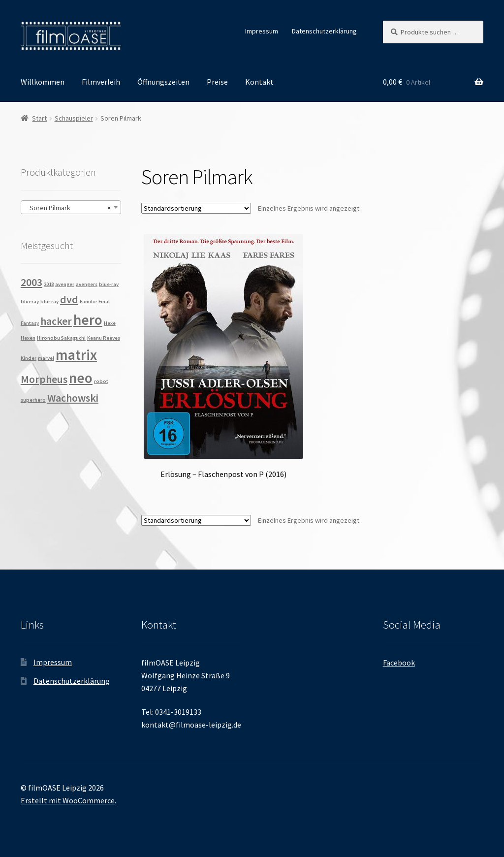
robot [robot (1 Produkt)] (101, 381)
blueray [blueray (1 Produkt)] (30, 302)
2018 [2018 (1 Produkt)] (49, 284)
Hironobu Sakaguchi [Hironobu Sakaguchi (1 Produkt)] (61, 338)
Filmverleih (101, 82)
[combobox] (71, 207)
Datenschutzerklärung (324, 31)
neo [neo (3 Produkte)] (81, 378)
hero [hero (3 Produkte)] (88, 320)
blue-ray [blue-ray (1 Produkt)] (109, 284)
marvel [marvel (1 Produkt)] (46, 358)
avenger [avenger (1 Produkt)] (65, 284)
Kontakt (259, 82)
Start (39, 118)
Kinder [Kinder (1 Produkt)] (29, 358)
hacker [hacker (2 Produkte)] (56, 321)
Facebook (399, 663)
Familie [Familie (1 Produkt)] (88, 302)
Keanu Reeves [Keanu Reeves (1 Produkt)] (104, 338)
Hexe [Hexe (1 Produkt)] (110, 323)
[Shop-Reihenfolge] (196, 208)
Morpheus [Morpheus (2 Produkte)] (44, 379)
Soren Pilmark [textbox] (68, 208)
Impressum (262, 31)
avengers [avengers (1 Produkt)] (87, 284)
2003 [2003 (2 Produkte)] (31, 282)
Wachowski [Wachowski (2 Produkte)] (73, 398)
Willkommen (43, 82)
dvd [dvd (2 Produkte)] (69, 299)
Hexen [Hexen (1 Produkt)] (28, 338)
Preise (217, 82)
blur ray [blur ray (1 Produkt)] (49, 302)
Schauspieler (74, 118)
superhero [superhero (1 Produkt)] (33, 400)
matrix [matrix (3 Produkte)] (76, 355)
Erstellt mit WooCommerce (68, 800)
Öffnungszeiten (163, 82)
